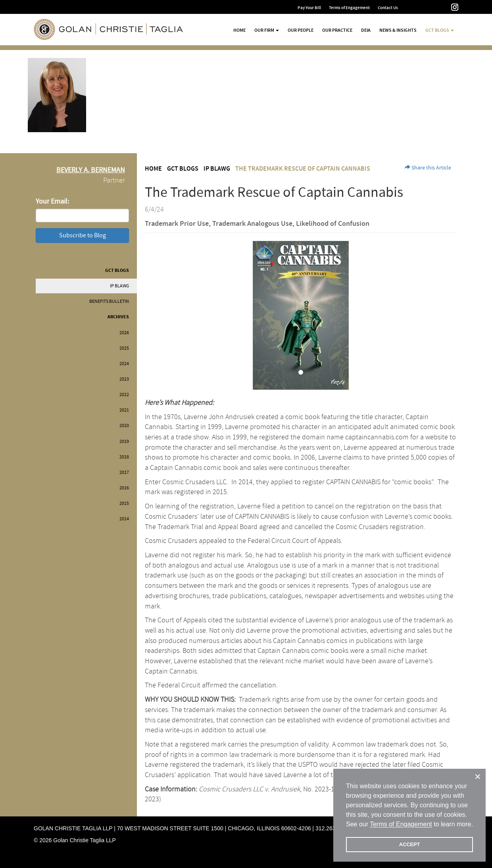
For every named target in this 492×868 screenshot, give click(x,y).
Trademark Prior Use (177, 224)
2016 (124, 488)
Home (239, 30)
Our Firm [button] (267, 30)
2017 (124, 472)
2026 (124, 333)
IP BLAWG (119, 286)
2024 (124, 364)
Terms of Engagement (349, 8)
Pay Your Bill (309, 8)
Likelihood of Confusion (333, 224)
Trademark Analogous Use (252, 224)
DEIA (366, 30)
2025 (124, 348)
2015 (124, 503)
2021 (124, 410)
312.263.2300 (332, 828)
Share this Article (428, 168)
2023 (124, 379)
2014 (124, 519)
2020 (124, 426)
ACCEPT (410, 844)
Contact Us (388, 8)
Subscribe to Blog (83, 235)
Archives (118, 317)
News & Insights (398, 30)
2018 (124, 457)
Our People (301, 30)
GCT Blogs (117, 270)
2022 (124, 395)
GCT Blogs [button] (440, 30)
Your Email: (52, 201)
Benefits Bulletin (109, 301)
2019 (124, 442)
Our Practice (337, 30)
